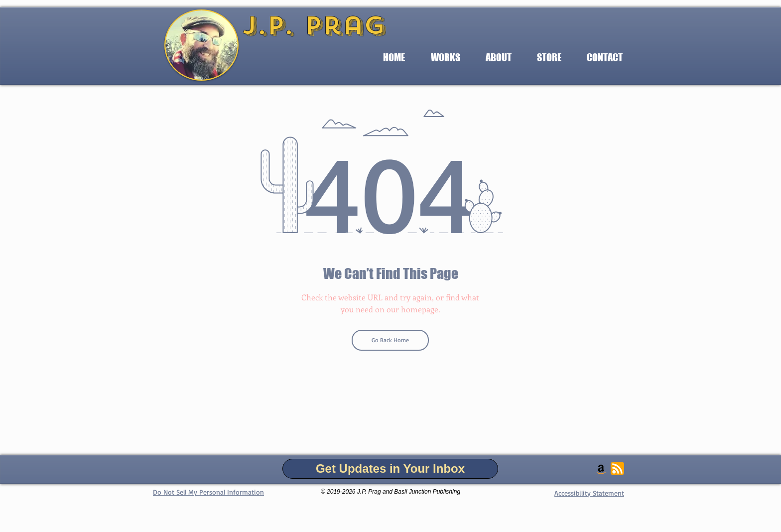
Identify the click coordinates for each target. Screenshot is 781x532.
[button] (445, 58)
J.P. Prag (314, 25)
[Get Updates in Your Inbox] (390, 469)
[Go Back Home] (390, 340)
